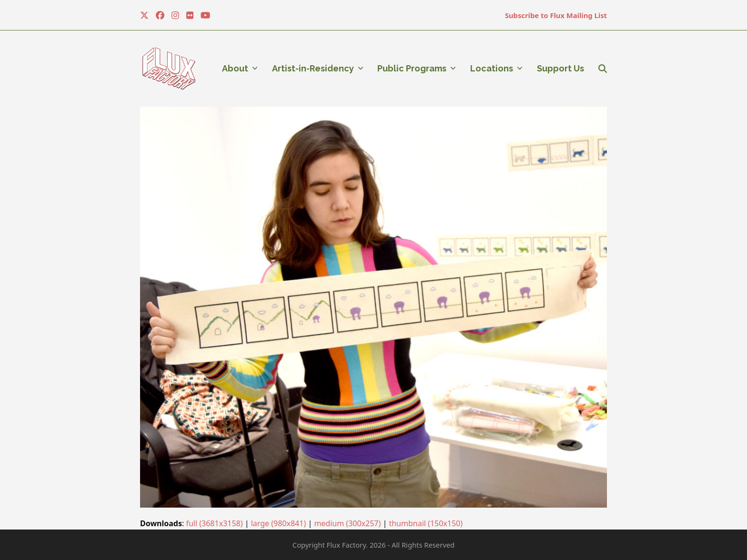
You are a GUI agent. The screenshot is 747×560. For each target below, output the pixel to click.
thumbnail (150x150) (426, 523)
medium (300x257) (347, 523)
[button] (603, 69)
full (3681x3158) (214, 523)
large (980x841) (279, 523)
